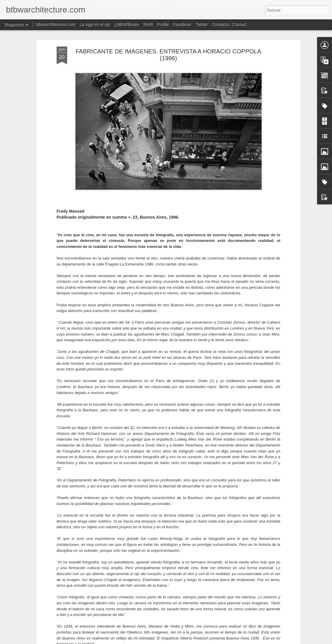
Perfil (148, 24)
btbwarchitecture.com (56, 24)
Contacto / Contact (229, 24)
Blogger (185, 641)
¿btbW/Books (127, 24)
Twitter (202, 24)
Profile (163, 24)
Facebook (182, 24)
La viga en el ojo (95, 24)
